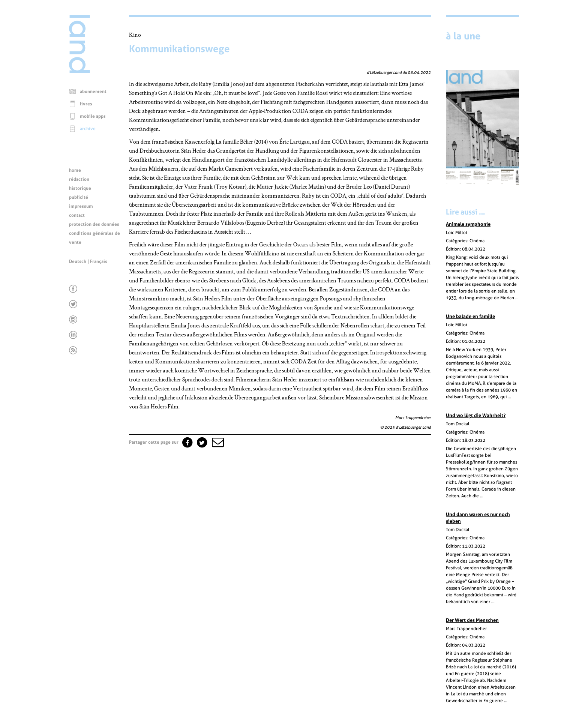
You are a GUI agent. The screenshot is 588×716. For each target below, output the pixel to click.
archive (88, 129)
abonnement (93, 92)
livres (86, 104)
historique (80, 188)
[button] (217, 442)
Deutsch (78, 261)
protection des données (94, 224)
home (75, 170)
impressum (81, 206)
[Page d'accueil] (79, 71)
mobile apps (93, 116)
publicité (79, 197)
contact (77, 215)
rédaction (79, 179)
